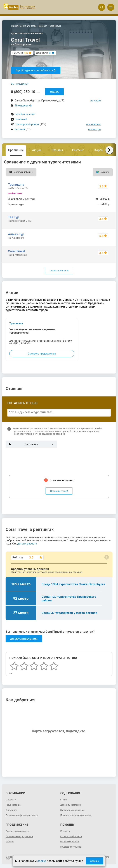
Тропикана (16, 185)
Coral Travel (16, 251)
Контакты (65, 831)
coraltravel (21, 119)
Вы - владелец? (20, 84)
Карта (98, 150)
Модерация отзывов (71, 847)
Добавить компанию (71, 805)
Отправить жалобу (70, 842)
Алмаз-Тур (16, 234)
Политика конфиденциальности (22, 815)
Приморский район (27, 124)
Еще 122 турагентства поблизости (36, 70)
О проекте (11, 800)
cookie (42, 861)
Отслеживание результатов (19, 836)
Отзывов (43, 53)
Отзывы (57, 150)
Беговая (20, 129)
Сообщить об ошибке (71, 836)
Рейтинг (78, 150)
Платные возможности (17, 831)
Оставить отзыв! (59, 491)
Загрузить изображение (73, 810)
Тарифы (10, 842)
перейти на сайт (25, 114)
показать (54, 92)
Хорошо (95, 861)
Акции (37, 150)
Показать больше (59, 271)
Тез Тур (13, 217)
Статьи (64, 800)
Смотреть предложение (42, 354)
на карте (96, 101)
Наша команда (13, 805)
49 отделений (23, 106)
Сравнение (16, 150)
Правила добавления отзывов (76, 815)
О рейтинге (11, 810)
